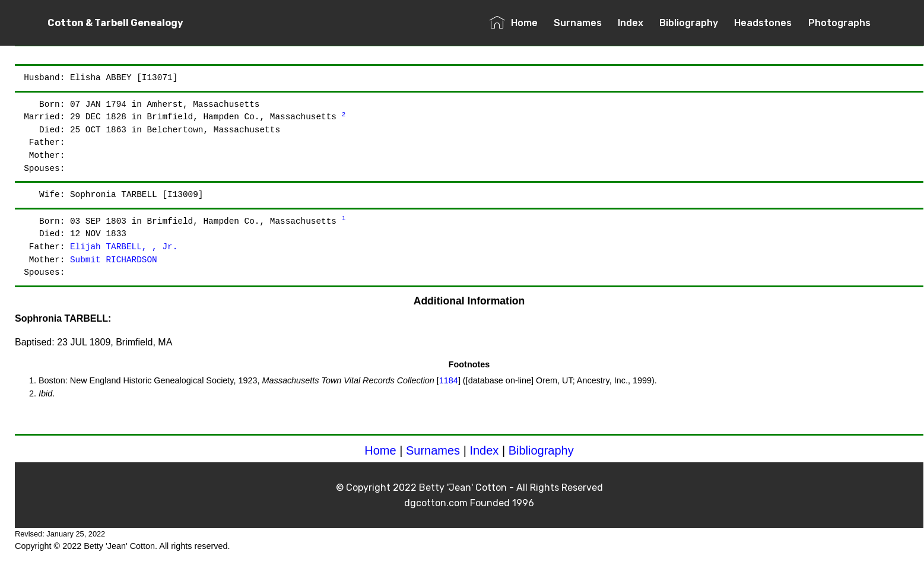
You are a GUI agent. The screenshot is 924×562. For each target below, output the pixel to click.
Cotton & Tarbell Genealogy (115, 23)
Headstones (763, 23)
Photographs (839, 23)
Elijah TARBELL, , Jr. (124, 247)
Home (514, 23)
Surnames (578, 23)
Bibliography (689, 23)
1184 (449, 380)
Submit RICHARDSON (114, 260)
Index (631, 23)
